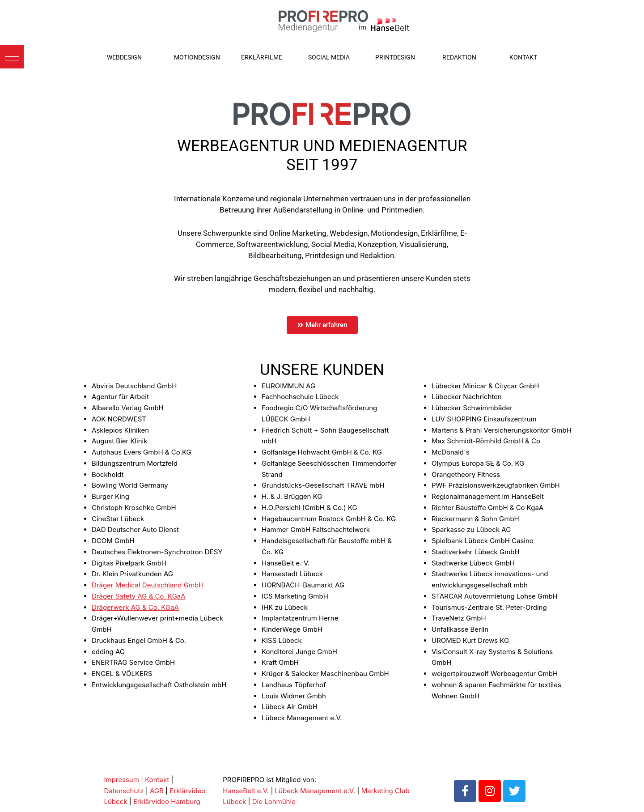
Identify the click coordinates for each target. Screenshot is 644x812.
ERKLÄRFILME (262, 57)
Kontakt (157, 780)
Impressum (122, 780)
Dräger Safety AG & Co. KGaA (139, 596)
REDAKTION (459, 57)
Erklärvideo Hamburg (167, 801)
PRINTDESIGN (395, 57)
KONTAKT (523, 57)
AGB (157, 791)
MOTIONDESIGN (197, 57)
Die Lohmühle (274, 801)
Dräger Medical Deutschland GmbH (148, 585)
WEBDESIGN (124, 57)
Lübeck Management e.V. (315, 791)
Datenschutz (124, 791)
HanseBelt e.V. (246, 791)
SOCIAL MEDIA (329, 57)
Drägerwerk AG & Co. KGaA (135, 607)
